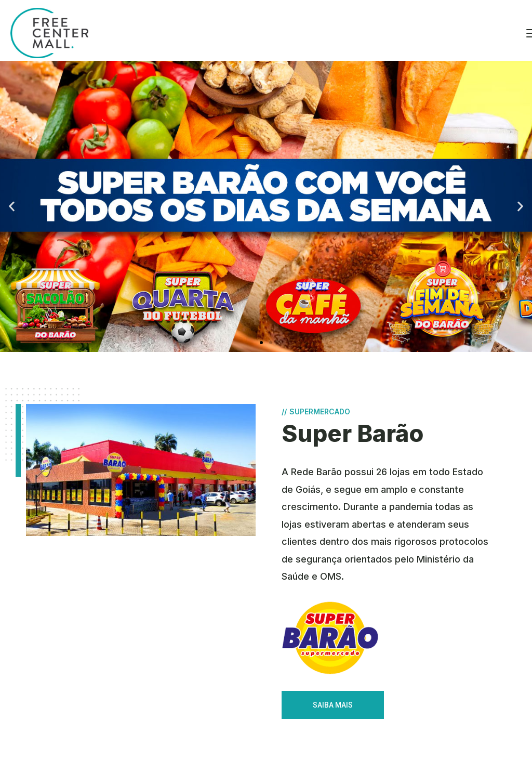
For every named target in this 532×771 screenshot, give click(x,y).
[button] (261, 343)
